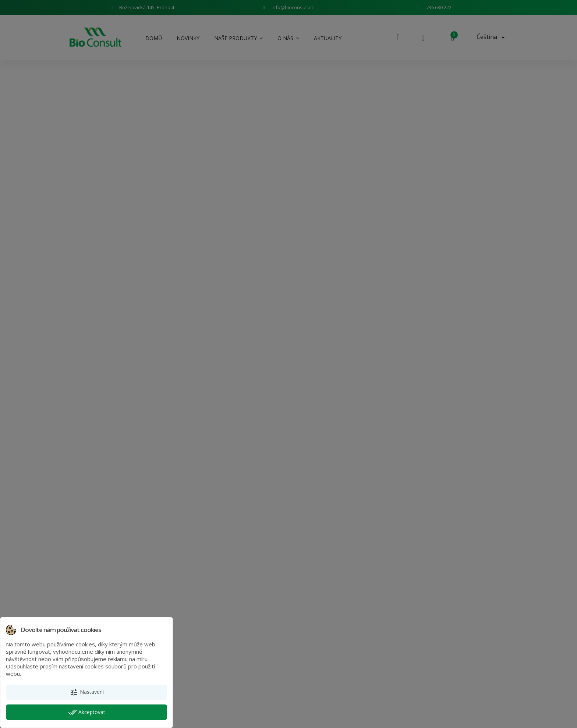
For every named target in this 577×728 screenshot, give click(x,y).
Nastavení (87, 692)
